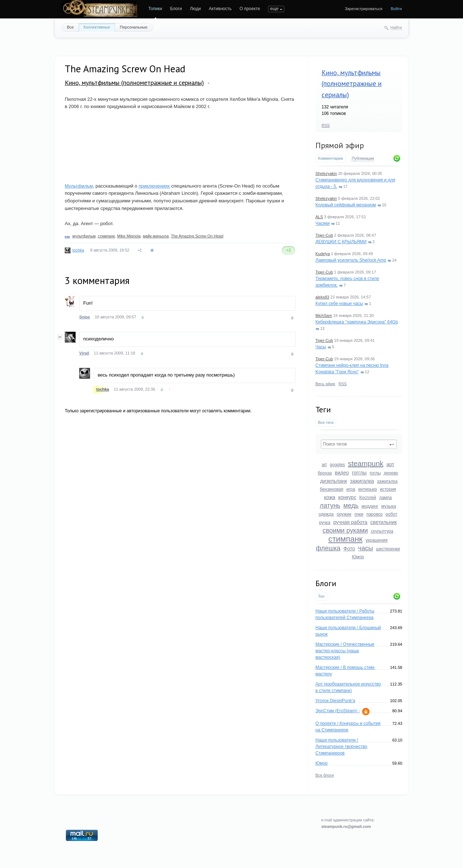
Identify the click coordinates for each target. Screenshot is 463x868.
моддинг (370, 506)
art (324, 465)
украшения (377, 540)
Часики (322, 223)
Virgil (84, 353)
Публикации (363, 158)
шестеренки (388, 549)
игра (351, 489)
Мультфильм (79, 186)
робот (391, 514)
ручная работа (350, 522)
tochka (78, 250)
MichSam (324, 315)
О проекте (250, 9)
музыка (389, 506)
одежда (326, 514)
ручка (325, 523)
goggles (337, 465)
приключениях (154, 186)
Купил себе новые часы (339, 304)
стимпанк (345, 539)
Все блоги (325, 775)
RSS (326, 125)
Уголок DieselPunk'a (335, 701)
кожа (330, 497)
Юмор (358, 557)
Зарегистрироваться (364, 9)
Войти (396, 9)
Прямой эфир (340, 145)
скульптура (382, 531)
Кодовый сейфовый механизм (346, 205)
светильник (384, 522)
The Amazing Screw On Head (197, 236)
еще (274, 9)
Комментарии (330, 158)
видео (342, 473)
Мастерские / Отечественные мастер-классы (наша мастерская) (345, 651)
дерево (391, 473)
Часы (321, 347)
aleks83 (322, 297)
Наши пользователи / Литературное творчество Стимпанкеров (341, 747)
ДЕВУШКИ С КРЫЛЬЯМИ (341, 242)
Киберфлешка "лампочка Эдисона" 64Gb (357, 322)
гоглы (375, 473)
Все (70, 27)
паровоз (375, 514)
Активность (220, 9)
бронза (325, 473)
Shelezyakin (326, 173)
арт (390, 464)
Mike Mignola (129, 236)
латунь (330, 506)
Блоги (176, 9)
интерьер (368, 489)
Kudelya (323, 254)
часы (366, 548)
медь (351, 506)
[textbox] (359, 444)
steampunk (366, 464)
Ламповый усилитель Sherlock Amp (351, 260)
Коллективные (97, 27)
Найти (396, 27)
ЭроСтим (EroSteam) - (338, 711)
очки (359, 514)
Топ (321, 596)
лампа (385, 498)
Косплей (368, 498)
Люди (195, 9)
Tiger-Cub (324, 235)
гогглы (359, 473)
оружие (344, 514)
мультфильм (84, 236)
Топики (155, 9)
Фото (349, 549)
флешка (328, 548)
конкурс (347, 497)
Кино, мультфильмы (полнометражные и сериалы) (352, 84)
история (388, 489)
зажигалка (362, 481)
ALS (319, 217)
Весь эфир (325, 384)
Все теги (326, 422)
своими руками (345, 530)
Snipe (85, 317)
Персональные (133, 27)
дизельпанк (334, 481)
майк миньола (156, 236)
